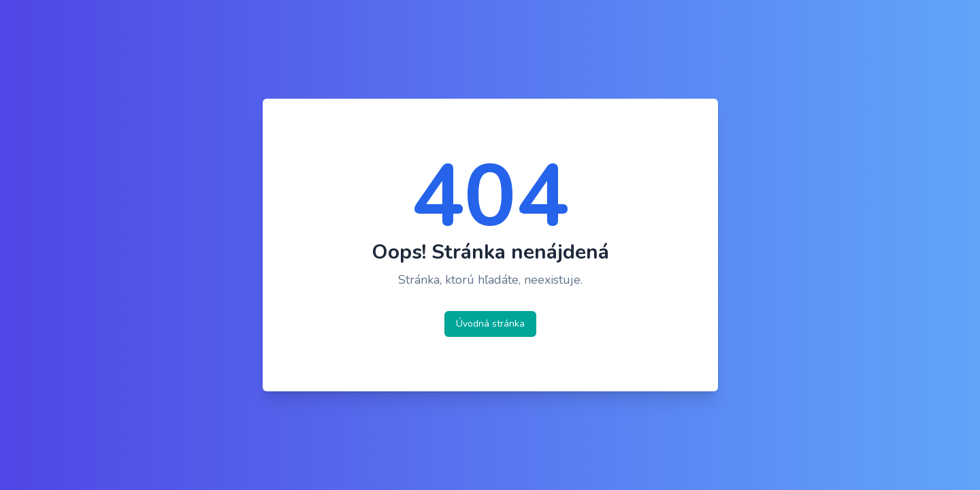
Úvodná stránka (490, 324)
